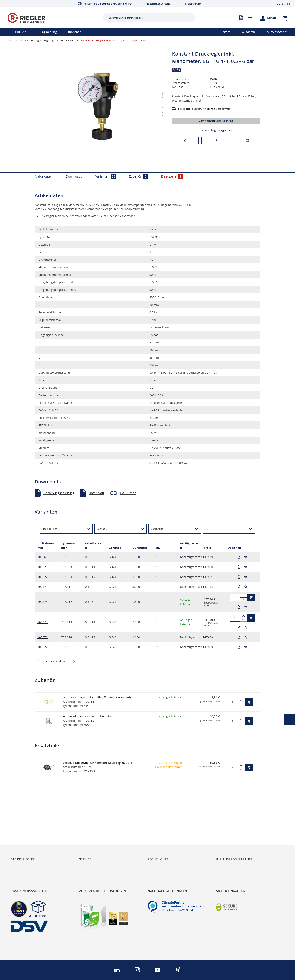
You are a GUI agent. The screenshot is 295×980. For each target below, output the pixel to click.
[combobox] (146, 18)
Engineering (49, 32)
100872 (43, 577)
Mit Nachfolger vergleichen (216, 130)
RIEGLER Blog (20, 829)
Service (226, 32)
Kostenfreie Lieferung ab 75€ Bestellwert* (205, 109)
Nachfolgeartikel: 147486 (196, 637)
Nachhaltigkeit (21, 835)
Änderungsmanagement (97, 848)
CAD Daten (128, 493)
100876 (43, 637)
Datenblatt (97, 493)
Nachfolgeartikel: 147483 (196, 587)
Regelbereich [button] (50, 529)
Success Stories (277, 32)
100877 (43, 647)
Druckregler (67, 40)
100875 (43, 622)
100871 (43, 567)
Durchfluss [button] (157, 529)
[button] (273, 18)
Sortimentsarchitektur (27, 848)
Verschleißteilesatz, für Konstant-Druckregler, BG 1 (97, 763)
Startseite (13, 40)
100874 (43, 602)
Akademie (249, 32)
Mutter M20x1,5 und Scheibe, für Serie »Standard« (97, 697)
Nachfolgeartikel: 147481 (196, 577)
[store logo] (54, 18)
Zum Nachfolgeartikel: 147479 (216, 121)
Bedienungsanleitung (59, 493)
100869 (43, 557)
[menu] (106, 32)
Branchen (75, 32)
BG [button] (206, 529)
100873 (43, 587)
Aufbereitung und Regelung (39, 40)
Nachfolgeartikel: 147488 (196, 647)
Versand (207, 605)
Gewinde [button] (102, 529)
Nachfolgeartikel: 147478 (196, 557)
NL (289, 4)
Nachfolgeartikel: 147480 (196, 567)
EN (284, 4)
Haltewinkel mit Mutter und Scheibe (88, 716)
